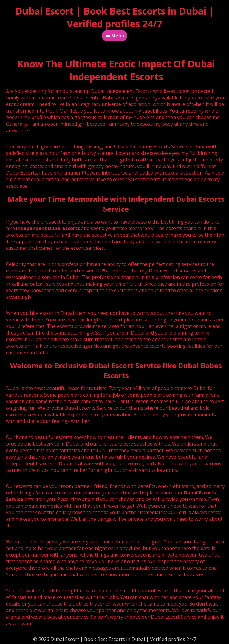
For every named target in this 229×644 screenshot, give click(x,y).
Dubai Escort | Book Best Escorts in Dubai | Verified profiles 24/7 (114, 17)
